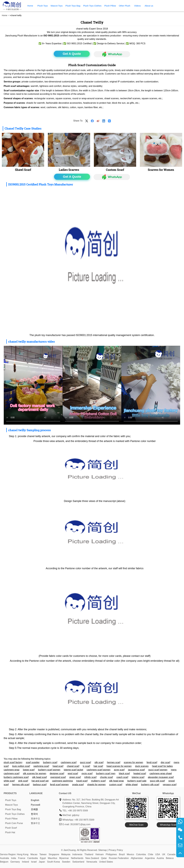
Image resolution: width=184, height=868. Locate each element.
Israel (34, 862)
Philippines (111, 854)
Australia (4, 858)
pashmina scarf (41, 766)
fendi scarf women (59, 785)
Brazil (122, 854)
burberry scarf (50, 762)
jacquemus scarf (136, 770)
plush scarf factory (13, 762)
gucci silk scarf (157, 781)
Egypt (43, 858)
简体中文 (36, 819)
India (14, 858)
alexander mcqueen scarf (161, 777)
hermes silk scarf (21, 785)
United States (106, 862)
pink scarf (23, 781)
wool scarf (73, 773)
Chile (151, 854)
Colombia (141, 854)
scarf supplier (33, 762)
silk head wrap (116, 781)
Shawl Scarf (23, 170)
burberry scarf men (106, 773)
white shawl (132, 785)
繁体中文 (36, 823)
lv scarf (86, 766)
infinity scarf (90, 777)
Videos (137, 6)
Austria (160, 858)
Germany (15, 862)
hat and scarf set (40, 781)
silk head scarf (39, 777)
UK (164, 854)
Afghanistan (137, 858)
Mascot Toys (57, 6)
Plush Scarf (11, 828)
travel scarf (82, 781)
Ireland (26, 862)
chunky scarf (107, 777)
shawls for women (96, 785)
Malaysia (66, 854)
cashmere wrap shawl (161, 773)
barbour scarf (40, 785)
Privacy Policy (116, 850)
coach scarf (122, 777)
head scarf (58, 766)
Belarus (170, 858)
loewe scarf (29, 770)
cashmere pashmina (62, 781)
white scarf (9, 781)
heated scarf (140, 773)
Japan (42, 862)
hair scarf (98, 766)
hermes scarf (114, 762)
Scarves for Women (161, 170)
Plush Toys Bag (73, 6)
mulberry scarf (98, 781)
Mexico (130, 854)
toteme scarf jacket (73, 770)
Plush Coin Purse (14, 823)
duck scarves (142, 766)
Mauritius (53, 858)
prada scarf (78, 785)
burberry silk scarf (150, 785)
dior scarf (165, 762)
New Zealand (92, 858)
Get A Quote (72, 54)
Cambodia (33, 858)
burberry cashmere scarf (16, 777)
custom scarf (116, 785)
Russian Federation (119, 858)
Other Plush (125, 6)
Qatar (104, 858)
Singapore (54, 854)
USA (158, 854)
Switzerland (78, 862)
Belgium (4, 862)
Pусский (36, 805)
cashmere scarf (69, 762)
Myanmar (64, 858)
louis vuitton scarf (21, 766)
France (22, 858)
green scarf (75, 777)
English (35, 800)
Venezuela (92, 862)
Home (30, 6)
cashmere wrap (12, 770)
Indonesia (77, 854)
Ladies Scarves (69, 170)
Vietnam (99, 854)
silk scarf (99, 762)
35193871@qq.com (80, 824)
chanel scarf (73, 766)
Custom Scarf (115, 170)
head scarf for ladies (162, 766)
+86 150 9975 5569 (78, 811)
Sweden (66, 862)
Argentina (150, 858)
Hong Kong (23, 854)
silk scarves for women (34, 773)
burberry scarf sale (137, 781)
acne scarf (119, 770)
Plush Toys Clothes (92, 6)
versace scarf (170, 785)
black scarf (124, 773)
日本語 (34, 809)
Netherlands (77, 858)
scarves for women (133, 762)
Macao (34, 854)
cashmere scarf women (99, 770)
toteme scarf (138, 777)
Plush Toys (43, 6)
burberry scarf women (49, 770)
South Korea (54, 862)
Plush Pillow (110, 6)
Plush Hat (10, 832)
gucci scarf (85, 762)
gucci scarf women (158, 770)
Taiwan (43, 854)
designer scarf (57, 773)
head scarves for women (119, 766)
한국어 (34, 814)
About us (149, 6)
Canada (171, 854)
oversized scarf (58, 777)
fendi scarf (152, 762)
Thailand (89, 854)
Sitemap (103, 850)
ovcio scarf (87, 773)
